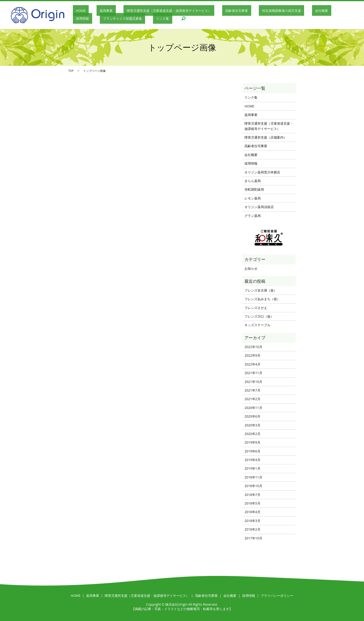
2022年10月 (253, 347)
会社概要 (287, 11)
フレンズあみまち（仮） (262, 299)
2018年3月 (252, 521)
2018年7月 (252, 495)
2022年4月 (252, 364)
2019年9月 (252, 442)
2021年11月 (253, 373)
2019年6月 (252, 451)
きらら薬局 (253, 181)
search (144, 19)
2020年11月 (253, 408)
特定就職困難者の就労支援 (253, 11)
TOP (71, 71)
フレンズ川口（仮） (259, 316)
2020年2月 (252, 434)
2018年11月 (253, 477)
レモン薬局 (253, 198)
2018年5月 (252, 503)
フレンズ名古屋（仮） (261, 290)
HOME (78, 11)
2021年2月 (252, 399)
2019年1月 (252, 468)
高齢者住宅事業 (215, 11)
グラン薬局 (253, 216)
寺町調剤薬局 (254, 189)
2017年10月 (253, 538)
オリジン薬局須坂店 (259, 207)
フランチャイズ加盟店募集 (92, 18)
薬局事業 (97, 11)
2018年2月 (252, 529)
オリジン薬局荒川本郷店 (262, 172)
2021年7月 (252, 390)
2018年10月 (253, 486)
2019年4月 (252, 460)
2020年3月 (252, 425)
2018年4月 (252, 512)
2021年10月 (253, 382)
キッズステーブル (257, 325)
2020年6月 (252, 416)
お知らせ (251, 268)
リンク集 (126, 18)
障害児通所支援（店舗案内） (266, 137)
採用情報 (308, 11)
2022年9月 (252, 355)
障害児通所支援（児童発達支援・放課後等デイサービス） (153, 11)
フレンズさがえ (256, 308)
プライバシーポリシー (277, 596)
